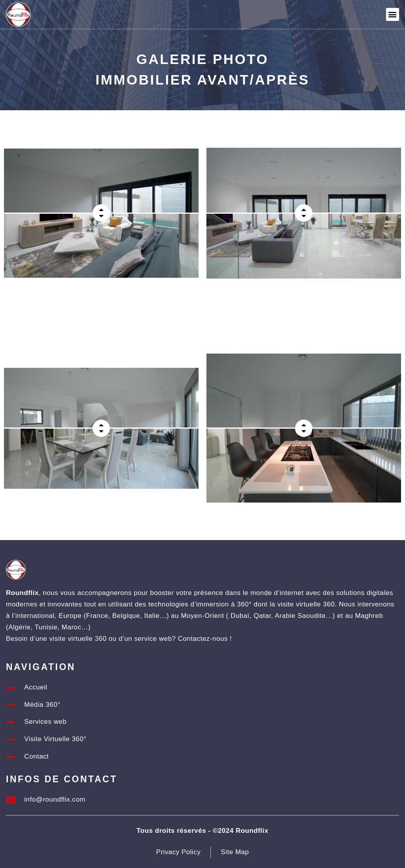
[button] (393, 14)
